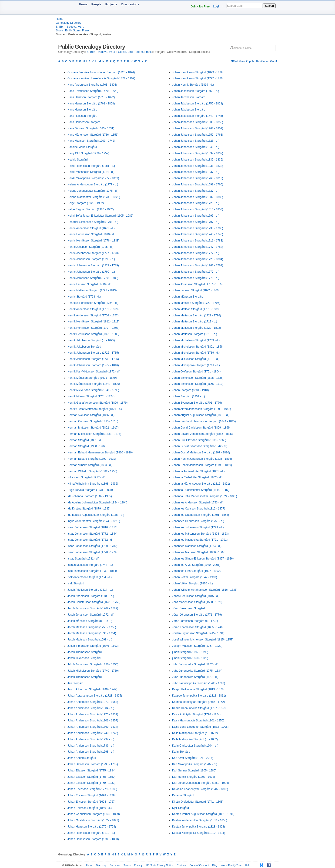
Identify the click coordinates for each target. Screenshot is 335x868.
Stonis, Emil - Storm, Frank (72, 30)
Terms (127, 865)
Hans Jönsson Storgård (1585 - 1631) (91, 128)
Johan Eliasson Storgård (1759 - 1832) (91, 783)
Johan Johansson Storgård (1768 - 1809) (198, 128)
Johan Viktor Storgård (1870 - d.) (193, 583)
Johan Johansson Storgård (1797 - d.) (196, 222)
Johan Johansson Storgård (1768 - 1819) (198, 178)
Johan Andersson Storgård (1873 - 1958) (93, 702)
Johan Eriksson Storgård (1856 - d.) (90, 808)
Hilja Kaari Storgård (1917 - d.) (86, 477)
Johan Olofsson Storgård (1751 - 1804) (196, 372)
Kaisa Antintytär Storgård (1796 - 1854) (196, 714)
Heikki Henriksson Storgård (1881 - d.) (91, 166)
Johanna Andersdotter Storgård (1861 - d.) (198, 471)
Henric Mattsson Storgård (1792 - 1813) (92, 290)
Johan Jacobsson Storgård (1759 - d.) (196, 91)
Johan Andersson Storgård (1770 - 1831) (93, 714)
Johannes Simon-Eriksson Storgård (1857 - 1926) (203, 559)
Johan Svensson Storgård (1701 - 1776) (197, 403)
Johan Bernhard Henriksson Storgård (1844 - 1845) (204, 421)
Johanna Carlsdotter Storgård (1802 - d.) (197, 477)
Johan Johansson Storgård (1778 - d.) (196, 278)
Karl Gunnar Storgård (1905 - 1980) (194, 771)
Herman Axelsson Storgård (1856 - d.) (91, 415)
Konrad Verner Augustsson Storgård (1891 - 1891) (203, 814)
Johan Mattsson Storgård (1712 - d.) (195, 322)
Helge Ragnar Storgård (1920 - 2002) (91, 209)
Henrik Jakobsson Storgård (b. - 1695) (91, 340)
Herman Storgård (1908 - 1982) (87, 446)
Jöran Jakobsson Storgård (188, 608)
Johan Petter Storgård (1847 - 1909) (195, 577)
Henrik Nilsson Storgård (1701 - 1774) (91, 396)
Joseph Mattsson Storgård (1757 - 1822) (197, 646)
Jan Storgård (75, 683)
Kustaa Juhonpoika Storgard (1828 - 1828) (199, 827)
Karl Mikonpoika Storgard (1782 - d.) (195, 764)
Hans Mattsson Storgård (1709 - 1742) (91, 141)
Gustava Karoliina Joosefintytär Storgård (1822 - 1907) (101, 78)
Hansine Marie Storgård (82, 147)
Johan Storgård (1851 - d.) (189, 396)
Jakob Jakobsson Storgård (84, 658)
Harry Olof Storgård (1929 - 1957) (88, 153)
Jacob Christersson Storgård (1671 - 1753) (94, 602)
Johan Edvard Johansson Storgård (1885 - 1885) (202, 434)
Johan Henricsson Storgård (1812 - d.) (91, 833)
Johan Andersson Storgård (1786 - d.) (91, 746)
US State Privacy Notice (159, 865)
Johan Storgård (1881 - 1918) (190, 390)
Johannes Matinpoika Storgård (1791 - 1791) (200, 540)
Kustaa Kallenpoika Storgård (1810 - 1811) (199, 833)
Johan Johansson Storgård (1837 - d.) (196, 172)
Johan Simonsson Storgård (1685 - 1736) (198, 378)
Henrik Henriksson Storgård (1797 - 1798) (93, 328)
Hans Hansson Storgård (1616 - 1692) (91, 97)
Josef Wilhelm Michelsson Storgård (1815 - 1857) (203, 640)
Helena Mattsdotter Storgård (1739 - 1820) (94, 197)
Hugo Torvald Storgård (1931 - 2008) (90, 490)
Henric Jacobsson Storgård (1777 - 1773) (93, 253)
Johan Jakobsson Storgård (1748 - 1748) (198, 116)
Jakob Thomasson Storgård (85, 677)
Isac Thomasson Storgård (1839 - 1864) (92, 571)
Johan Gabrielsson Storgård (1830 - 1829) (94, 814)
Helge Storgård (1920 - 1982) (86, 203)
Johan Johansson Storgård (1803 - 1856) (198, 122)
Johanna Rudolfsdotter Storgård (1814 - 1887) (201, 490)
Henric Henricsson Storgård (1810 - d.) (91, 234)
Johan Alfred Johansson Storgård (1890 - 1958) (202, 409)
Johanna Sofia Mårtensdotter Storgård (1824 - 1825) (205, 496)
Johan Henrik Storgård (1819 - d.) (193, 85)
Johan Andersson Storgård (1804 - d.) (91, 708)
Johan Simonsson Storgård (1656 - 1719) (198, 384)
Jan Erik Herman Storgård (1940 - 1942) (92, 689)
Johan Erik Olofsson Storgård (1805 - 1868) (199, 440)
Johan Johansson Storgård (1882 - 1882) (198, 197)
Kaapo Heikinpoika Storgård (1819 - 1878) (198, 689)
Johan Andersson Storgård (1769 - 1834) (93, 727)
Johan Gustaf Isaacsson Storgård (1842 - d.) (200, 446)
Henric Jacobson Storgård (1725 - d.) (90, 247)
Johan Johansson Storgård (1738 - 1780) (198, 228)
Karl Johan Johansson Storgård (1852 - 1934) (201, 783)
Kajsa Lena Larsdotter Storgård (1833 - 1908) (200, 727)
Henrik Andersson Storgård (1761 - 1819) (93, 309)
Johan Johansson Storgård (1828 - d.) (196, 141)
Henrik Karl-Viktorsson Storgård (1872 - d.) (94, 372)
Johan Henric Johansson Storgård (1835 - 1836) (202, 459)
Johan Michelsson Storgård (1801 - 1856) (198, 347)
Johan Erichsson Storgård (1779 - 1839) (92, 789)
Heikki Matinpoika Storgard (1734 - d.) (91, 172)
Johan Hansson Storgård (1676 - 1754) (92, 827)
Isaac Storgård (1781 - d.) (83, 559)
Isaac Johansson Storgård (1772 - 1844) (92, 534)
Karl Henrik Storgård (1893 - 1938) (194, 777)
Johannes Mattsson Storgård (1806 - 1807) (199, 552)
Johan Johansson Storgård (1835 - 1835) (198, 160)
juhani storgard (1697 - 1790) (190, 652)
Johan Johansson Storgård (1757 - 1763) (198, 135)
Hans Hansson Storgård (82, 110)
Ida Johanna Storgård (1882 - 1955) (90, 496)
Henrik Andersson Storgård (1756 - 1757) (93, 315)
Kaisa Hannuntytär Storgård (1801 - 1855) (198, 721)
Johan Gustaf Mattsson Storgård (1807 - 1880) (201, 452)
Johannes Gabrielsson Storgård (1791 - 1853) (201, 515)
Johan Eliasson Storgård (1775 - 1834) (91, 771)
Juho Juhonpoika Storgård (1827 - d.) (195, 677)
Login (217, 7)
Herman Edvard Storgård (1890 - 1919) (92, 459)
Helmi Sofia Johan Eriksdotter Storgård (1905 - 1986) (100, 216)
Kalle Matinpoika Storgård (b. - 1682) (195, 733)
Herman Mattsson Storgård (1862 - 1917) (93, 428)
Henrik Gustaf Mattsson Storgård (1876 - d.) (95, 409)
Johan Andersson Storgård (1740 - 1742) (93, 733)
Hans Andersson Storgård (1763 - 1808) (92, 85)
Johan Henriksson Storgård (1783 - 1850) (93, 839)
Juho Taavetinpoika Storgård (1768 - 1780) (199, 683)
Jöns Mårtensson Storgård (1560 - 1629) (197, 602)
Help (248, 865)
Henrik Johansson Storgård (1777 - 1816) (93, 365)
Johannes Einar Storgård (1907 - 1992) (196, 571)
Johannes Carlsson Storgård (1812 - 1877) (199, 509)
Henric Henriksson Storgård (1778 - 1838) (93, 241)
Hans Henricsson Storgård (84, 122)
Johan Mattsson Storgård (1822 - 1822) (196, 328)
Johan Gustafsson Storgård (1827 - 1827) (93, 820)
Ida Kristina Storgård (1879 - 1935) (89, 509)
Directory (101, 865)
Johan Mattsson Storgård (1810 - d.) (195, 334)
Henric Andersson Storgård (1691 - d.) (91, 228)
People (96, 4)
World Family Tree (231, 865)
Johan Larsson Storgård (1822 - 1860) (196, 290)
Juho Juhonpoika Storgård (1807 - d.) (195, 664)
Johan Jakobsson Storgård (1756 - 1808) (198, 104)
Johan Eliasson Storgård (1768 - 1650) (91, 777)
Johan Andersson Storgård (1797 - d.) (91, 739)
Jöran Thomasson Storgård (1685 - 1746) (198, 627)
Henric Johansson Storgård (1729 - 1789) (93, 265)
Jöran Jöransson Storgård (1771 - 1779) (197, 615)
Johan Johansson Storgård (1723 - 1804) (198, 259)
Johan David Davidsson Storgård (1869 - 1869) (201, 428)
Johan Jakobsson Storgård (189, 110)
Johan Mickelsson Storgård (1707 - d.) (196, 359)
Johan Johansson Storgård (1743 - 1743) (198, 234)
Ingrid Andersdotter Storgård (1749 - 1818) (94, 521)
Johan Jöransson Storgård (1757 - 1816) (197, 284)
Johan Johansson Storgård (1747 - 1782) (198, 247)
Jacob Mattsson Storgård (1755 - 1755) (92, 627)
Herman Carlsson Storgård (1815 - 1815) (93, 421)
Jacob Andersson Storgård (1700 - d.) (91, 596)
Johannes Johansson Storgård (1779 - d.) (198, 527)
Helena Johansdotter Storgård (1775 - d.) (93, 191)
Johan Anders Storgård (82, 758)
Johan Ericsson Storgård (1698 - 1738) (92, 795)
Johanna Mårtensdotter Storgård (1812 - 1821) (201, 484)
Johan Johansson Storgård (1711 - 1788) (198, 241)
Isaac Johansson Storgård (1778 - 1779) (92, 552)
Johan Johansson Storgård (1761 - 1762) (198, 265)
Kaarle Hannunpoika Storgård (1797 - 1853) (199, 708)
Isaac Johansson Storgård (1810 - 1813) (92, 527)
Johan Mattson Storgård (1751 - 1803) (196, 309)
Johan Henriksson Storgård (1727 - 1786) (198, 78)
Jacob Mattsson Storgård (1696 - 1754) (92, 633)
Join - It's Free (200, 7)
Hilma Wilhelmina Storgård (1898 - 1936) (93, 484)
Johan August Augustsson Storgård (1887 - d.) (201, 415)
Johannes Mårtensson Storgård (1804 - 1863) (200, 534)
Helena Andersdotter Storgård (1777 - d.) (93, 184)
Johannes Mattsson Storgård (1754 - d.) (197, 546)
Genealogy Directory (69, 23)
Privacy (138, 865)
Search (269, 6)
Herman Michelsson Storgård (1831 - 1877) (94, 434)
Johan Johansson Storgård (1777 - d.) (196, 253)
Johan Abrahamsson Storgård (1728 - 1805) (95, 696)
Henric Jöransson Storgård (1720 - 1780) (93, 278)
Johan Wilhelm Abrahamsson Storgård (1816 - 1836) (205, 590)
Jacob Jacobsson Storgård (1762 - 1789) (93, 608)
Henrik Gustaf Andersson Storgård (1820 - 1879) (97, 403)
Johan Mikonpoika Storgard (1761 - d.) (196, 365)
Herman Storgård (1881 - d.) (85, 440)
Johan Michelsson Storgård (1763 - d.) (196, 340)
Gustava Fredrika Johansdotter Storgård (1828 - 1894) (101, 72)
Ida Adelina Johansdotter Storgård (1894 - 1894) (97, 503)
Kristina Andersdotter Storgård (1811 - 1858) (200, 820)
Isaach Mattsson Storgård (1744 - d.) (90, 565)
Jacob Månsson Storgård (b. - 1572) (90, 621)
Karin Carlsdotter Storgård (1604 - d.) (195, 746)
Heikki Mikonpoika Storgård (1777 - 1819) (93, 178)
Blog (215, 865)
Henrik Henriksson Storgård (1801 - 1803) (93, 334)
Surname (115, 865)
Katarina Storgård (183, 795)
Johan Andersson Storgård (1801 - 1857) (93, 721)
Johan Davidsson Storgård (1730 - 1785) (93, 764)
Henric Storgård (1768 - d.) (84, 297)
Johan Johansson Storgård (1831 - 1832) (198, 166)
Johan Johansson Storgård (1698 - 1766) (198, 184)
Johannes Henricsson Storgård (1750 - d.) (198, 521)
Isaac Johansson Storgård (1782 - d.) (90, 540)
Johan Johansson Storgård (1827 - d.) (196, 191)
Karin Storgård (181, 752)
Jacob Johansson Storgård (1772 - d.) (91, 615)
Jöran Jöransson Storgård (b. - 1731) (195, 621)
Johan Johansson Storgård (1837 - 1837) (198, 153)
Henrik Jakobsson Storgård (84, 347)
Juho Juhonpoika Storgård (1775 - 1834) (197, 671)
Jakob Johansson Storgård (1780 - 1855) (93, 664)
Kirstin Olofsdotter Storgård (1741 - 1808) (198, 802)
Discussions (130, 4)
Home (83, 4)
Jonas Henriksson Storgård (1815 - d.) (196, 596)
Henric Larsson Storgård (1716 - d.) (89, 284)
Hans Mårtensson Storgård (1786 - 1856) (93, 135)
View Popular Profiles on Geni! (254, 61)
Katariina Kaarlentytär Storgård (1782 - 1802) (200, 789)
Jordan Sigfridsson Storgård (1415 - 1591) (198, 633)
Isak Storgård (76, 583)
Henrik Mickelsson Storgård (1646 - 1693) (93, 390)
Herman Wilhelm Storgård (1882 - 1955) (92, 471)
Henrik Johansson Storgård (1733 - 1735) (93, 359)
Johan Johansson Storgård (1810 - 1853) (198, 209)
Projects (111, 4)
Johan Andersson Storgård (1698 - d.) (91, 752)
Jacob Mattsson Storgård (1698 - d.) (90, 640)
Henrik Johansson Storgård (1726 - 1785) (93, 353)
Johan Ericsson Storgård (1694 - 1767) (92, 802)
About (89, 865)
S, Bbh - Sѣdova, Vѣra (70, 27)
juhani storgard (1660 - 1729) (190, 658)
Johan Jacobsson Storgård (189, 97)
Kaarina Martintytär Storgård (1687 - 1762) (198, 702)
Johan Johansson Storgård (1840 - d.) (196, 147)
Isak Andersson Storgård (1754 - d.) (90, 577)
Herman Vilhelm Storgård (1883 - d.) (90, 465)
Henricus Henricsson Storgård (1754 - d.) (93, 303)
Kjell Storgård (181, 808)
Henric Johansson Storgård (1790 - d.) (91, 259)
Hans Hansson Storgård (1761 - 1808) (91, 104)
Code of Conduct (199, 865)
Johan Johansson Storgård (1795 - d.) (196, 216)
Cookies (181, 865)
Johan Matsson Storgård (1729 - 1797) (196, 303)
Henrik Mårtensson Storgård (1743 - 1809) (94, 384)
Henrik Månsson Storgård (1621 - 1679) (92, 378)
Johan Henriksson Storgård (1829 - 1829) (198, 72)
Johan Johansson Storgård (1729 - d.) (196, 203)
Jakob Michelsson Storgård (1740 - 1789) (93, 671)
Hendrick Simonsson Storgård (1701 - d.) (93, 222)
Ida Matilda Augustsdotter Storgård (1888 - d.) (96, 515)
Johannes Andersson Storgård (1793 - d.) (198, 503)
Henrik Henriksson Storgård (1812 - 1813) (93, 322)
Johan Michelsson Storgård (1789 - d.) (196, 353)
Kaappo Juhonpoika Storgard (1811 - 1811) (199, 696)
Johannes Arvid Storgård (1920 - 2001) (196, 565)
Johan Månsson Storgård (188, 297)
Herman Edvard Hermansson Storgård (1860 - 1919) (100, 452)
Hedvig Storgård (78, 160)
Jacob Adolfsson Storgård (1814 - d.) (90, 590)
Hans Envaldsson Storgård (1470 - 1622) (93, 91)
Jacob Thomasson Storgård (85, 652)
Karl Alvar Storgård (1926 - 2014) (193, 758)
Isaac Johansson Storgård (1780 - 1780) (92, 546)
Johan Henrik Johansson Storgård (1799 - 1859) (202, 465)
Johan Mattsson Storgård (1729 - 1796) (196, 315)
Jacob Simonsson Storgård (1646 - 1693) (93, 646)
